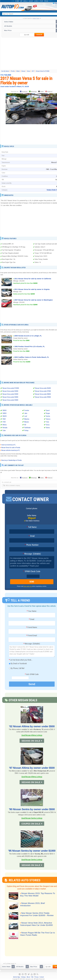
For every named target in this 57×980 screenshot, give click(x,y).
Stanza (48, 419)
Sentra (48, 416)
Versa (48, 425)
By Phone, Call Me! (17, 669)
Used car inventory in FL (9, 445)
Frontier (27, 410)
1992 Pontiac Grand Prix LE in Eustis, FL (29, 346)
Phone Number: (32, 545)
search (39, 35)
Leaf (26, 416)
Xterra (48, 428)
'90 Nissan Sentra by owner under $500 (32, 809)
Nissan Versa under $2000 (10, 391)
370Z (4, 422)
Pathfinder (27, 428)
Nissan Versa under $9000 (43, 397)
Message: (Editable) (32, 554)
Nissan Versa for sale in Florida (11, 448)
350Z (4, 419)
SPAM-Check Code (32, 571)
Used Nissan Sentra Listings (32, 818)
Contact (42, 977)
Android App (17, 977)
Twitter (41, 92)
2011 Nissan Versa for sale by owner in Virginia (32, 289)
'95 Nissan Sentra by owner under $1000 (32, 850)
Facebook (25, 92)
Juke (26, 413)
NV (25, 425)
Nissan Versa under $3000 (10, 394)
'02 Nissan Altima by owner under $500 (32, 726)
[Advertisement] (32, 139)
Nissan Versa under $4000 (10, 397)
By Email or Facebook (18, 664)
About (28, 977)
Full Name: (32, 527)
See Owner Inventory (33, 521)
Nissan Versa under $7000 (43, 391)
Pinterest (50, 92)
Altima (5, 425)
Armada (5, 428)
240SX (4, 413)
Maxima (27, 419)
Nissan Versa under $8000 (43, 394)
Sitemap (23, 977)
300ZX (5, 416)
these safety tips (28, 586)
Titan (47, 422)
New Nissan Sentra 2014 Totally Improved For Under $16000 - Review (37, 914)
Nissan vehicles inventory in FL (11, 450)
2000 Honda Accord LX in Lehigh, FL (28, 336)
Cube (4, 430)
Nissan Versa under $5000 (10, 400)
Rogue (48, 413)
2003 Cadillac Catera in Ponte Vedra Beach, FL (32, 357)
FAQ (32, 977)
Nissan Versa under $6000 (43, 388)
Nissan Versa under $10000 (11, 388)
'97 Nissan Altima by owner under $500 (32, 768)
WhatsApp (34, 92)
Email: (32, 536)
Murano (27, 422)
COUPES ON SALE (31, 823)
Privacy (36, 977)
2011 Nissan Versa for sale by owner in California (33, 279)
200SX (4, 410)
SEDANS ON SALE (31, 741)
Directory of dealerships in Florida (11, 460)
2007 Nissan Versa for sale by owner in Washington (33, 300)
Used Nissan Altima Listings (32, 735)
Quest (48, 410)
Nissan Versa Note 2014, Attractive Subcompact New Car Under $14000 (37, 924)
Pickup (26, 430)
